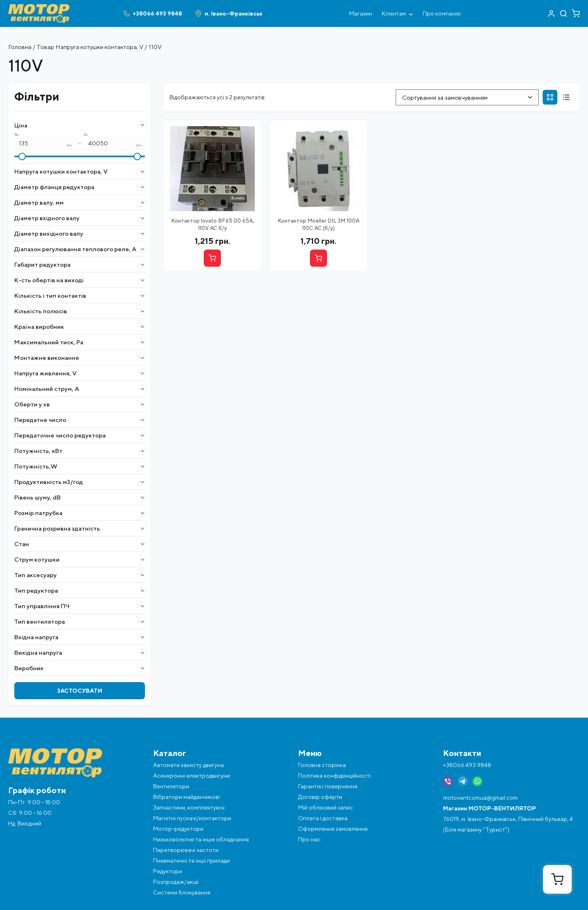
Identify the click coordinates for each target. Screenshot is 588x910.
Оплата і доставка (323, 818)
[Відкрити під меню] (411, 13)
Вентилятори (171, 786)
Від (17, 135)
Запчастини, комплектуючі (189, 807)
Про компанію (442, 13)
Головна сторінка (322, 765)
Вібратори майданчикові (186, 797)
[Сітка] (550, 97)
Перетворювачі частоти (186, 850)
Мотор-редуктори (178, 829)
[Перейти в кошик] (576, 13)
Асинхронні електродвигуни (192, 776)
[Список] (566, 97)
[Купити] (212, 258)
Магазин (361, 13)
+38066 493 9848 (467, 765)
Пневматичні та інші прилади (192, 861)
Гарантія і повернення (328, 786)
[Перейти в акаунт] (551, 13)
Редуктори (168, 871)
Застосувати (80, 691)
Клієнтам (397, 13)
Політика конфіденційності (334, 776)
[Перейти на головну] (39, 7)
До (86, 135)
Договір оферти (320, 797)
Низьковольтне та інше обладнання (201, 839)
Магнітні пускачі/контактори (192, 818)
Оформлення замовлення (333, 829)
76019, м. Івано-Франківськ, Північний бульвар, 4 (508, 819)
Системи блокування (182, 892)
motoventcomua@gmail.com (480, 798)
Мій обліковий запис (326, 807)
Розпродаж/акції (176, 882)
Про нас (309, 839)
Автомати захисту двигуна (188, 765)
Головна (20, 47)
